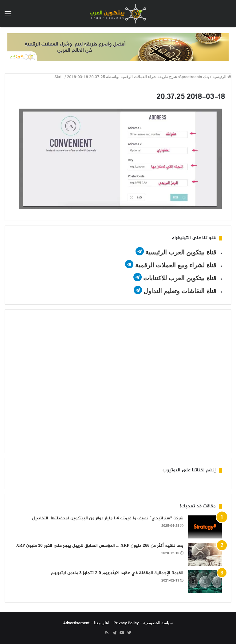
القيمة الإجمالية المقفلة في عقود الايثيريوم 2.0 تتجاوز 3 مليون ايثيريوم (117, 573)
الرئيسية (222, 77)
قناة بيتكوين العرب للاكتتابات (179, 278)
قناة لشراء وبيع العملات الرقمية (176, 265)
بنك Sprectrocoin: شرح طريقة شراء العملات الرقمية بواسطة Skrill (132, 77)
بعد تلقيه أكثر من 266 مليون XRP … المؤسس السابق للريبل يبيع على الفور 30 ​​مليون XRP (100, 546)
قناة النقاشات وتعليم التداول (180, 291)
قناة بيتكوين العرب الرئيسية (181, 252)
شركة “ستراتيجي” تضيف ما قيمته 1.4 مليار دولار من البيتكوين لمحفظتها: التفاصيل (108, 518)
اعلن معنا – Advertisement (87, 623)
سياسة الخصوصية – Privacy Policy (143, 623)
